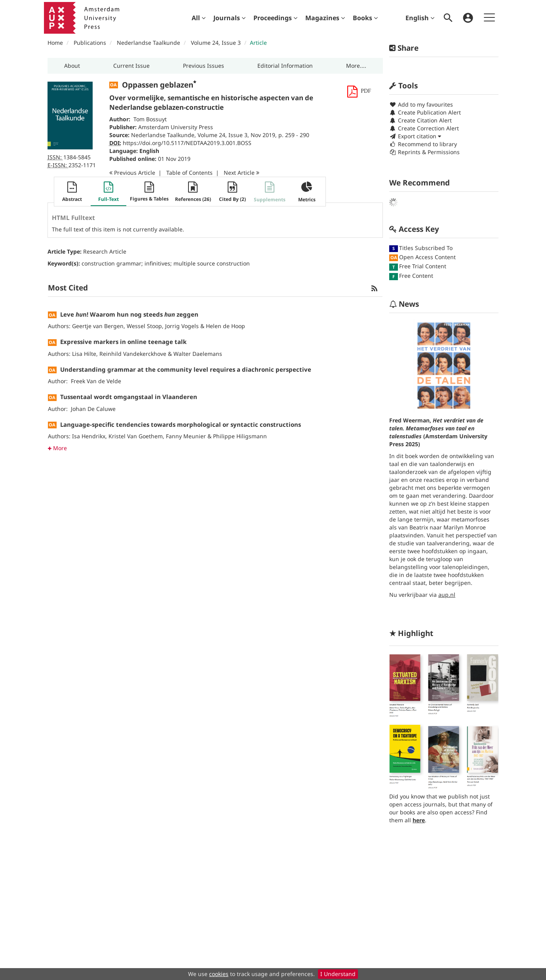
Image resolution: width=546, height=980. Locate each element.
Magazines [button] (325, 18)
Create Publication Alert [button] (425, 112)
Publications (90, 43)
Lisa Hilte (84, 354)
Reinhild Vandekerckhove (133, 354)
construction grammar (111, 263)
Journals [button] (229, 18)
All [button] (199, 18)
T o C (189, 173)
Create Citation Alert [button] (420, 120)
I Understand (338, 974)
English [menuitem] (420, 18)
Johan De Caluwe (93, 409)
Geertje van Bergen (98, 326)
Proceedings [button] (275, 18)
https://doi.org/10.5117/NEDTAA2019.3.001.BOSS (187, 143)
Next (242, 173)
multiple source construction (212, 263)
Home (55, 43)
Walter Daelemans (198, 354)
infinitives (157, 263)
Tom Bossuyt (150, 119)
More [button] (57, 448)
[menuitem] (199, 18)
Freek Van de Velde (96, 381)
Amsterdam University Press (176, 127)
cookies (219, 974)
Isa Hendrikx (89, 436)
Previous (132, 173)
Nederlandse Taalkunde (148, 43)
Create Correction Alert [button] (424, 128)
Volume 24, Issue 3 (217, 43)
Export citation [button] (415, 136)
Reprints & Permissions (424, 152)
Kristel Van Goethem (136, 436)
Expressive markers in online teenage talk (123, 342)
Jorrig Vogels (182, 326)
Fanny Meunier (186, 436)
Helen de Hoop (225, 326)
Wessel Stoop (144, 326)
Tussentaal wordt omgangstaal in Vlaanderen (129, 397)
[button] (72, 66)
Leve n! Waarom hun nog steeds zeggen (129, 314)
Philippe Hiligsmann (240, 436)
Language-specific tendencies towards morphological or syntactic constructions (181, 424)
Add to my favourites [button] (421, 104)
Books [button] (365, 18)
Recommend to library (423, 144)
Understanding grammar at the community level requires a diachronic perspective (186, 369)
